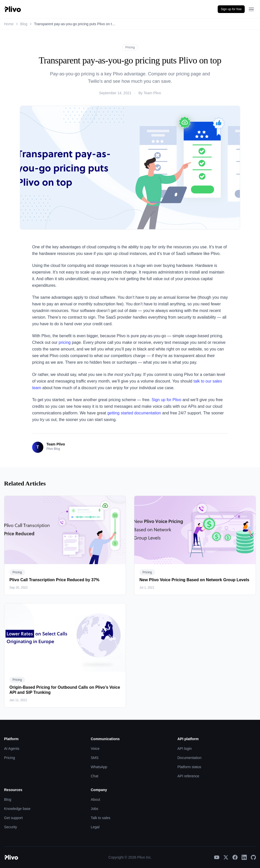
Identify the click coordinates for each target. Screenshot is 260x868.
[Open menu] (251, 9)
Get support (13, 818)
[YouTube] (217, 857)
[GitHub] (253, 857)
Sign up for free (231, 9)
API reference (188, 776)
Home (9, 24)
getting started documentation (134, 413)
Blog (24, 24)
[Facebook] (235, 857)
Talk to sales (101, 818)
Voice (95, 749)
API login (185, 749)
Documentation (189, 758)
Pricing (130, 47)
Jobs (95, 809)
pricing (65, 342)
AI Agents (12, 749)
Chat (95, 776)
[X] (226, 857)
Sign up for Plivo (167, 400)
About (95, 799)
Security (11, 827)
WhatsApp (99, 767)
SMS (95, 758)
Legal (95, 827)
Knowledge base (17, 809)
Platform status (189, 767)
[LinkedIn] (244, 857)
